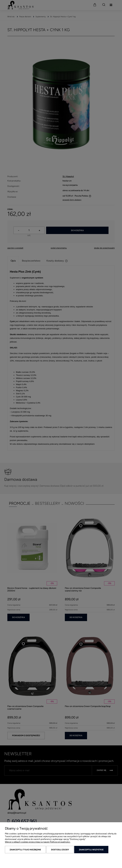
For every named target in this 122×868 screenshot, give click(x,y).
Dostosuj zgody (60, 850)
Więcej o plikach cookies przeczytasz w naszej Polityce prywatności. (38, 842)
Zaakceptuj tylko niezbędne (25, 850)
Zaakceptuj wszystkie (91, 850)
